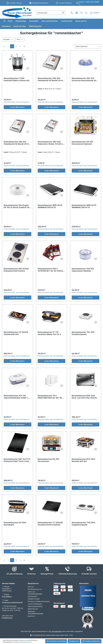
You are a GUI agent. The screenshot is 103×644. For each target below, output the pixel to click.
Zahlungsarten (32, 596)
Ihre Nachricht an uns (35, 589)
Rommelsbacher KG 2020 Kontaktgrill (15, 524)
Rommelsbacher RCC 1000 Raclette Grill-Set (83, 460)
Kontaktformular (7, 618)
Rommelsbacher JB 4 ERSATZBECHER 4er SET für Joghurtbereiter (50, 397)
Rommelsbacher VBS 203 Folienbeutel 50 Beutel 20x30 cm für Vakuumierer (17, 143)
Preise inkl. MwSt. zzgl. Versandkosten (16, 102)
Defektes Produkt (34, 599)
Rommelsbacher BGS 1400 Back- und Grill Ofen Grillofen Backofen (85, 397)
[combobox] (48, 13)
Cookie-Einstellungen (35, 604)
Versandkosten (57, 631)
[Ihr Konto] (86, 13)
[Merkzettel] (81, 13)
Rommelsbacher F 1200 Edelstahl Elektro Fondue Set (16, 79)
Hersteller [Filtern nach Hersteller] (8, 39)
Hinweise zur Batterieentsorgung (39, 601)
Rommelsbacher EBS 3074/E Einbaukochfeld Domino (16, 270)
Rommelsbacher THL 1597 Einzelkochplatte (83, 333)
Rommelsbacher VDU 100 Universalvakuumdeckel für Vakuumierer (84, 79)
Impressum (31, 616)
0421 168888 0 (7, 597)
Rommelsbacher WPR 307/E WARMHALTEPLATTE (50, 206)
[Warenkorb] (95, 13)
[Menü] (4, 21)
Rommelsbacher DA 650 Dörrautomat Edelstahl (82, 143)
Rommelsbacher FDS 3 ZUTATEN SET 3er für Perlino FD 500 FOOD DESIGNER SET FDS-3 (50, 270)
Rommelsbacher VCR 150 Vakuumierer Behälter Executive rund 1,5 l (83, 270)
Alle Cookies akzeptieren (91, 641)
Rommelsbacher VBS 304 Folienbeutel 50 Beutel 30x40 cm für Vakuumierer (51, 79)
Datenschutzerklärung (35, 606)
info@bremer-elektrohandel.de (12, 602)
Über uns (31, 587)
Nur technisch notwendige (56, 641)
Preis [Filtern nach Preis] (20, 39)
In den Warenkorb (18, 107)
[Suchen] (63, 13)
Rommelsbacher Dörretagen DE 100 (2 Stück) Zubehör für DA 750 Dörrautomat (17, 206)
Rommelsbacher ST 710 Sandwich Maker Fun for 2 (49, 333)
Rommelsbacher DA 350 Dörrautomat (48, 460)
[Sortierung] (88, 46)
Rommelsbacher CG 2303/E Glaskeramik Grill (16, 333)
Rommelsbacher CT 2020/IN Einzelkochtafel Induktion (50, 524)
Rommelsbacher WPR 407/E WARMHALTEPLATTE (84, 206)
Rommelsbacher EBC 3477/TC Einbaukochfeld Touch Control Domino (17, 460)
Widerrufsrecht (33, 609)
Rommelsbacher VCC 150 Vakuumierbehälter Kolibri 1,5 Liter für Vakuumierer (17, 397)
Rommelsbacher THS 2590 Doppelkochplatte (83, 524)
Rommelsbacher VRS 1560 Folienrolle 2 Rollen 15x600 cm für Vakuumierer (51, 143)
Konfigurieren (74, 641)
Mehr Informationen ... (26, 642)
